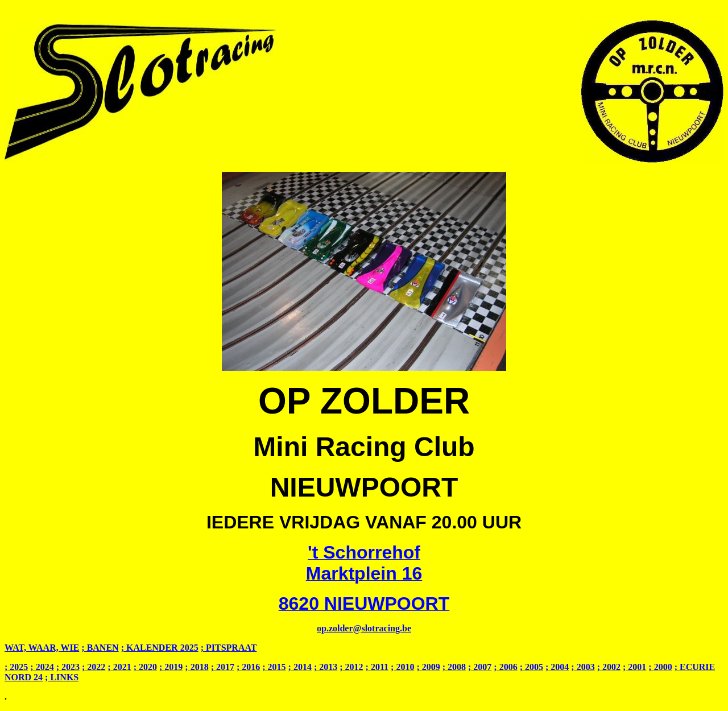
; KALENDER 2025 (160, 648)
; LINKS (62, 677)
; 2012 (351, 667)
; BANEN (100, 648)
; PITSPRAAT (229, 648)
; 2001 (634, 667)
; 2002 (609, 667)
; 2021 (119, 667)
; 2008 (454, 667)
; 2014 (300, 667)
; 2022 (94, 667)
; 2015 (274, 667)
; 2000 (660, 667)
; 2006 (505, 667)
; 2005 (531, 667)
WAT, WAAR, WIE (42, 648)
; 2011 (377, 667)
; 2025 (16, 667)
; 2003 (583, 667)
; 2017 (223, 667)
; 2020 (145, 667)
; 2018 (197, 667)
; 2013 (326, 667)
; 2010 (402, 667)
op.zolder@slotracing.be (364, 628)
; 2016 (248, 667)
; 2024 (42, 667)
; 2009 (428, 667)
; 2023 (68, 667)
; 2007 (480, 667)
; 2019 (171, 667)
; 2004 (557, 667)
